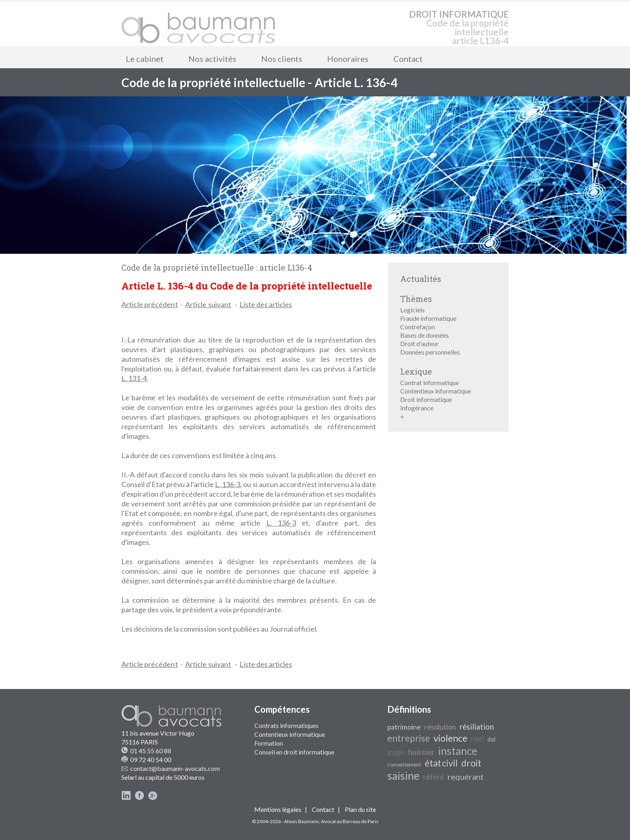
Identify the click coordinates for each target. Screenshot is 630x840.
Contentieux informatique (436, 391)
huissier (421, 752)
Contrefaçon (417, 327)
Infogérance (417, 408)
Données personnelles (430, 352)
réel (477, 739)
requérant (466, 777)
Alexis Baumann (302, 821)
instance (458, 751)
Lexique (416, 371)
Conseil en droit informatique (294, 752)
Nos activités (212, 59)
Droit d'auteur (419, 344)
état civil (441, 763)
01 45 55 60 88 (151, 751)
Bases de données (424, 335)
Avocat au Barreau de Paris (350, 821)
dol (491, 739)
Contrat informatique (430, 382)
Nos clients (282, 59)
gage (396, 752)
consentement (404, 765)
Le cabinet (145, 59)
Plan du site (360, 809)
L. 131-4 (134, 378)
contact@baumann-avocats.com (175, 768)
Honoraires (348, 59)
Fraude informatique (428, 318)
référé (434, 777)
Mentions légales (278, 809)
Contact (408, 59)
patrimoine (404, 727)
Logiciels (412, 310)
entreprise (409, 738)
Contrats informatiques (286, 725)
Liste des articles (266, 304)
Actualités (421, 279)
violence (450, 738)
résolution (440, 727)
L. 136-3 (228, 484)
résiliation (477, 727)
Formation (269, 743)
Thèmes (416, 299)
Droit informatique (426, 399)
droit (471, 763)
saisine (403, 776)
